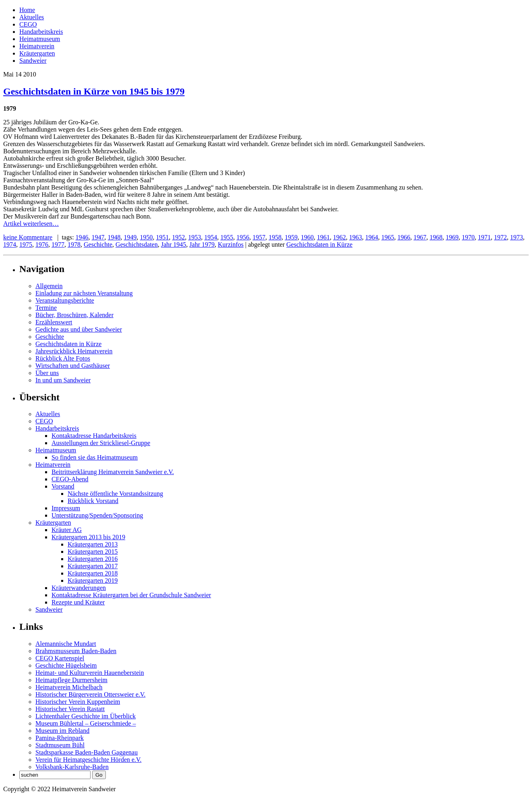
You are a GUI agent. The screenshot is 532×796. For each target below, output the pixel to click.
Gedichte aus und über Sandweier (79, 329)
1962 (340, 237)
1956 (243, 237)
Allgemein (49, 286)
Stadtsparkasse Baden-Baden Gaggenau (87, 752)
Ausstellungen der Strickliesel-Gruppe (101, 443)
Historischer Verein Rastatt (70, 709)
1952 (179, 237)
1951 (163, 237)
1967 (420, 237)
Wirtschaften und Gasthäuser (73, 366)
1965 (388, 237)
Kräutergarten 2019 (93, 581)
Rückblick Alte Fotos (63, 358)
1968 (436, 237)
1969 (452, 237)
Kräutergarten (37, 53)
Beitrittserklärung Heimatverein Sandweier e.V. (113, 472)
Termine (46, 308)
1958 (275, 237)
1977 (58, 244)
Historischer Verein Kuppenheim (78, 702)
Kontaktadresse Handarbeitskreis (94, 436)
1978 (74, 244)
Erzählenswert (54, 322)
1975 (26, 244)
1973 (517, 237)
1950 (146, 237)
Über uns (47, 373)
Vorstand (63, 486)
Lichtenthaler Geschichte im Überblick (86, 716)
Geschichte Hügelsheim (66, 665)
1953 (195, 237)
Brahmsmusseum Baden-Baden (76, 651)
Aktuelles (32, 17)
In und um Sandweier (63, 380)
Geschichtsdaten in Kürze (320, 244)
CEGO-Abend (70, 479)
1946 (82, 237)
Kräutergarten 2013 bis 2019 (88, 537)
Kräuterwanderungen (79, 588)
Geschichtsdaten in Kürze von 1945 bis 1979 (94, 91)
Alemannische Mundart (66, 644)
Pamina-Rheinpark (60, 738)
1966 (404, 237)
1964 (372, 237)
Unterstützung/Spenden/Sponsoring (97, 515)
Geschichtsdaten (137, 244)
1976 (42, 244)
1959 (291, 237)
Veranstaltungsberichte (65, 300)
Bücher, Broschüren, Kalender (74, 315)
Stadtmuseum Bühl (60, 745)
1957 (259, 237)
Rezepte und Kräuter (78, 602)
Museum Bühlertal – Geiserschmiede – (86, 723)
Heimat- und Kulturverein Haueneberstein (90, 673)
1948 (114, 237)
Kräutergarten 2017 (93, 566)
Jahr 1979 (202, 244)
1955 (227, 237)
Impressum (66, 508)
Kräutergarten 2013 (93, 544)
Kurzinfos (231, 244)
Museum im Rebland (62, 731)
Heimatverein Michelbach (69, 687)
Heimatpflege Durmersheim (71, 680)
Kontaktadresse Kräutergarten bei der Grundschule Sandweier (131, 595)
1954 (211, 237)
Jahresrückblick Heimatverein (74, 351)
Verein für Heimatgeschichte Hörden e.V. (89, 760)
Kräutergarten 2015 (93, 552)
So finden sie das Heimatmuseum (95, 457)
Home (27, 10)
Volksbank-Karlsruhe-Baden (72, 767)
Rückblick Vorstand (93, 501)
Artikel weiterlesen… (31, 224)
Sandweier (33, 61)
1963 (356, 237)
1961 (324, 237)
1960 (307, 237)
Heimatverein (37, 46)
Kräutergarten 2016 (93, 559)
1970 (468, 237)
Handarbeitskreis (41, 32)
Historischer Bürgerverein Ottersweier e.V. (91, 694)
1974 (10, 244)
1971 (485, 237)
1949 (130, 237)
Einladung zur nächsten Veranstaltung (84, 293)
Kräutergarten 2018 (93, 573)
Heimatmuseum (40, 39)
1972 (501, 237)
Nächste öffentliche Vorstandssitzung (115, 494)
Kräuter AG (67, 530)
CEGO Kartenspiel (60, 658)
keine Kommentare (28, 237)
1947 (98, 237)
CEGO (28, 24)
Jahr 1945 (174, 244)
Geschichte (98, 244)
